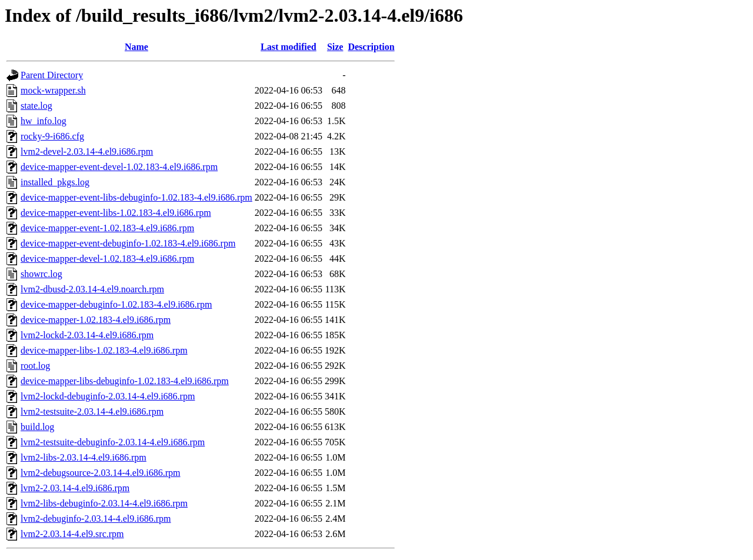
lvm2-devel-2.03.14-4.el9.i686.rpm (87, 151)
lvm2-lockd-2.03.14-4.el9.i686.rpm (87, 335)
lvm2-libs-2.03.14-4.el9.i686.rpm (84, 457)
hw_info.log (44, 121)
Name (136, 47)
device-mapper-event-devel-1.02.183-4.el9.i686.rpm (119, 167)
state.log (36, 106)
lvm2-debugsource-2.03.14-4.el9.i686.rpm (101, 473)
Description (371, 47)
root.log (35, 366)
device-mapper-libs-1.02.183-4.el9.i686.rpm (104, 350)
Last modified (289, 47)
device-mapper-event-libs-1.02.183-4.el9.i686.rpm (116, 213)
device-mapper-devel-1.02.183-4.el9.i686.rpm (107, 259)
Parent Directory (52, 75)
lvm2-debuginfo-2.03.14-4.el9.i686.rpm (96, 519)
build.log (37, 427)
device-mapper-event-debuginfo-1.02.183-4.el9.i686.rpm (128, 243)
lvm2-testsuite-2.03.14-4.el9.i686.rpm (92, 411)
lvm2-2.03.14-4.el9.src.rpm (72, 534)
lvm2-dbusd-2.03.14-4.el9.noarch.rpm (92, 289)
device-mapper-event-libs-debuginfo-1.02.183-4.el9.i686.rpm (136, 197)
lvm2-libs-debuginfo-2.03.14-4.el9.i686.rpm (104, 503)
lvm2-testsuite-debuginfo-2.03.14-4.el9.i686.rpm (113, 442)
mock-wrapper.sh (53, 90)
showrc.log (41, 274)
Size (335, 47)
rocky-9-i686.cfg (52, 136)
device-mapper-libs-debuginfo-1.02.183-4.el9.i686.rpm (125, 381)
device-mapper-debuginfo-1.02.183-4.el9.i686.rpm (116, 304)
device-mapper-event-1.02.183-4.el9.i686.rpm (107, 228)
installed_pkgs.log (55, 182)
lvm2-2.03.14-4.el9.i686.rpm (75, 488)
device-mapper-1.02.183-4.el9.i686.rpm (96, 320)
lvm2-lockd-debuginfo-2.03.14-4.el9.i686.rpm (108, 396)
